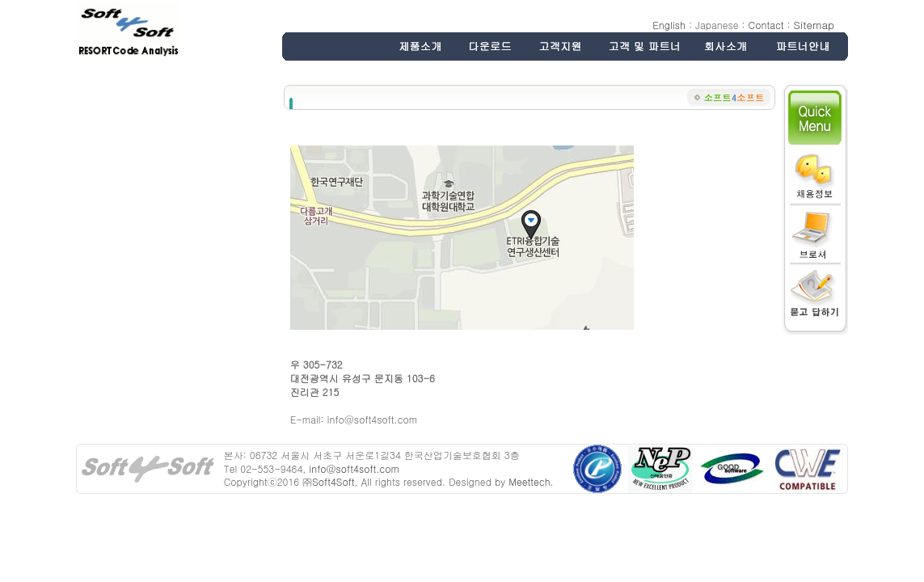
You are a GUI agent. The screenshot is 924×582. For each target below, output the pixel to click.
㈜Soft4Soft (328, 481)
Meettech (529, 481)
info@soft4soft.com (354, 468)
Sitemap (814, 25)
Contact (766, 25)
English (669, 25)
